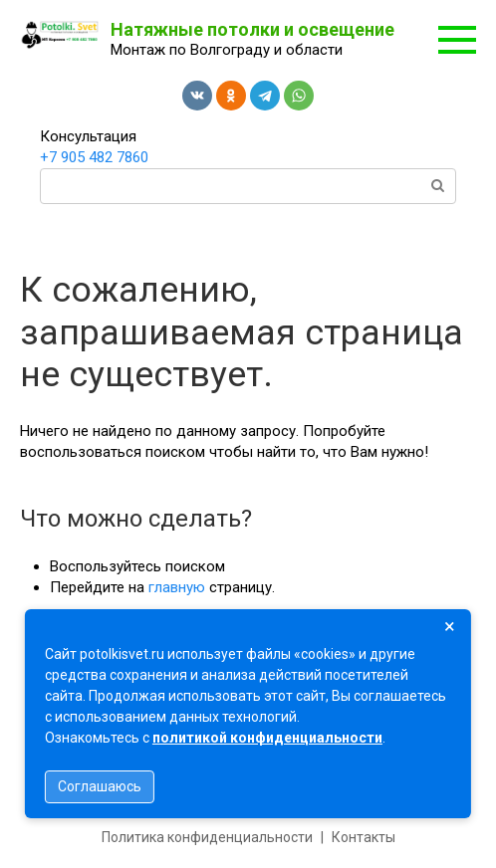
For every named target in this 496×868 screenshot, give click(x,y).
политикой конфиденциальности (267, 738)
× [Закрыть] (450, 626)
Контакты (364, 837)
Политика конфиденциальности (207, 837)
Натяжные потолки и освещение (252, 29)
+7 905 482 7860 (94, 157)
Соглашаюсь (100, 786)
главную (177, 587)
